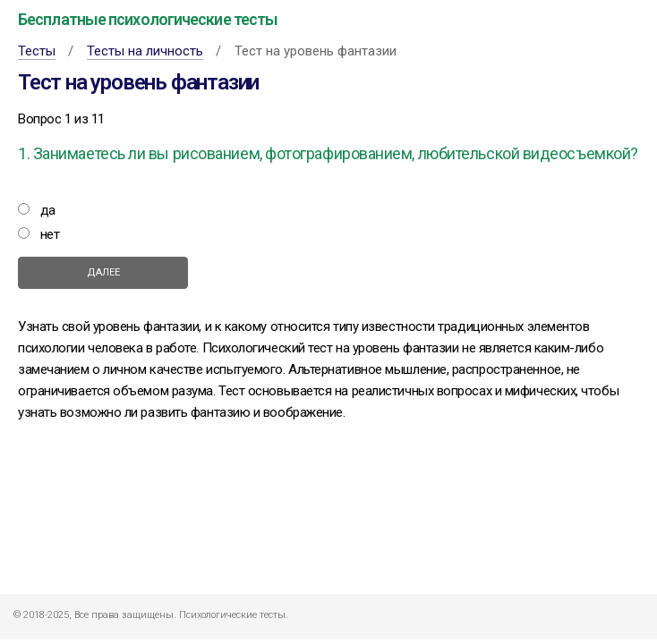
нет (50, 234)
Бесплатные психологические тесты (148, 19)
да (48, 210)
